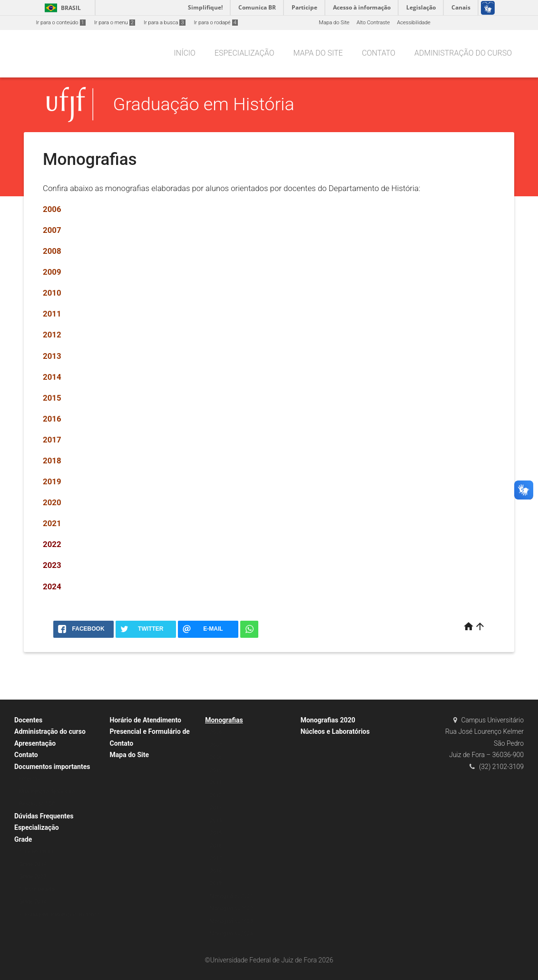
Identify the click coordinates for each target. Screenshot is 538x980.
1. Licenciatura (36, 851)
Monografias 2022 (231, 908)
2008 (216, 757)
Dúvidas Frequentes (44, 816)
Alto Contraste (373, 23)
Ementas (29, 779)
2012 (216, 795)
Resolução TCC (37, 804)
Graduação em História (204, 104)
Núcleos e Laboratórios (335, 731)
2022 (52, 544)
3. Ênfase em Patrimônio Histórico (59, 915)
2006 (216, 732)
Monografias (224, 720)
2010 (216, 770)
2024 (52, 586)
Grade (23, 839)
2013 (52, 356)
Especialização (245, 53)
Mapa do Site (334, 23)
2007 (216, 745)
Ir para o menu (115, 23)
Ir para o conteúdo (61, 23)
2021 (52, 523)
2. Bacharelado (37, 889)
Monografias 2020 (328, 720)
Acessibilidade (413, 23)
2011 (216, 783)
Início (185, 53)
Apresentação (35, 743)
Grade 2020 (33, 877)
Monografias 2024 (231, 934)
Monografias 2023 (231, 921)
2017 (52, 440)
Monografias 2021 (231, 896)
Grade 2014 (33, 864)
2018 (52, 461)
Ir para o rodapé (216, 23)
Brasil (61, 8)
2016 (52, 419)
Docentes (28, 720)
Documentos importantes (52, 767)
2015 (52, 398)
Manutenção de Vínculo (47, 792)
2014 (52, 377)
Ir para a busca (165, 23)
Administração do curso (463, 53)
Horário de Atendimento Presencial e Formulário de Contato (150, 732)
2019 (52, 481)
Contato (379, 53)
